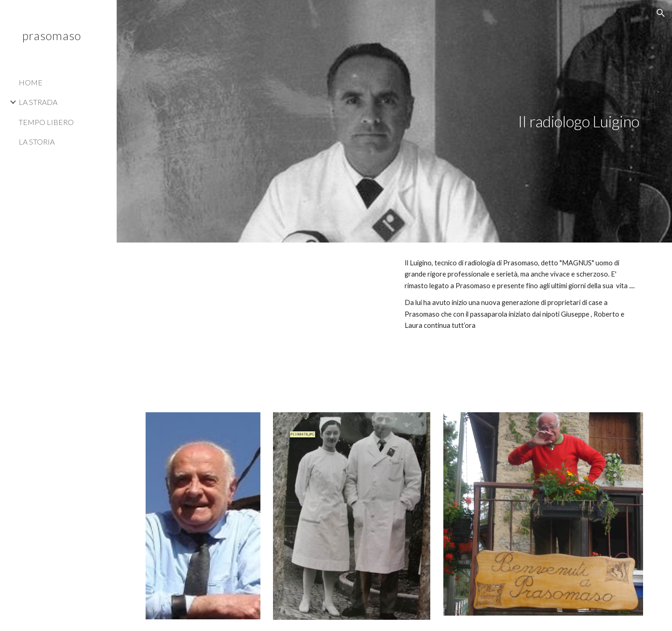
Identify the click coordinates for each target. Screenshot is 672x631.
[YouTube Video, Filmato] (267, 322)
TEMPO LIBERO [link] (46, 122)
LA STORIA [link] (37, 142)
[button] (661, 13)
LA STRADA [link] (38, 102)
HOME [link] (31, 82)
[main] (522, 121)
